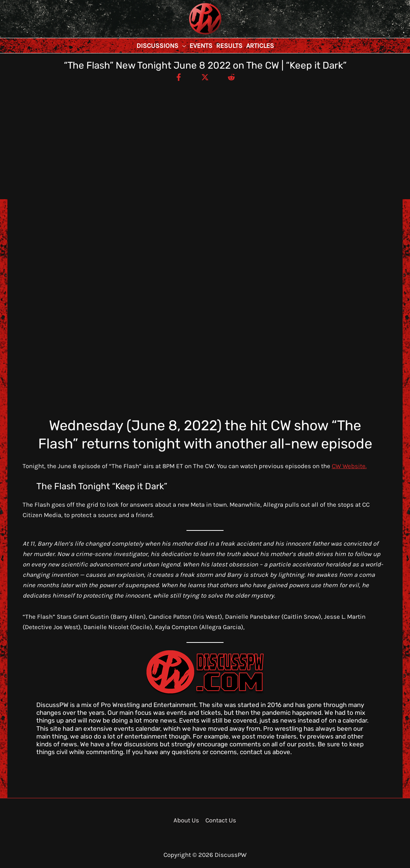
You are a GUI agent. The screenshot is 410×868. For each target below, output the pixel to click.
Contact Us (221, 820)
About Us (186, 820)
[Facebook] (179, 77)
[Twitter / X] (205, 77)
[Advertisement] (205, 137)
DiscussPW (191, 35)
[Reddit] (231, 77)
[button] (182, 46)
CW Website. (349, 466)
